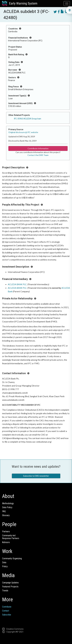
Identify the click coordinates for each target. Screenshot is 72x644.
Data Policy (7, 507)
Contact (6, 611)
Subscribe (7, 615)
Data (4, 562)
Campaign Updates (10, 583)
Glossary (6, 515)
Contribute (7, 607)
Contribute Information (38, 148)
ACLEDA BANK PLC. (17, 284)
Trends (5, 591)
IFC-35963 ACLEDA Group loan (28, 119)
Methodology (8, 503)
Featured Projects (10, 587)
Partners (6, 532)
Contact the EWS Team (38, 155)
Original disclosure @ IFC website (23, 132)
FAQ (4, 511)
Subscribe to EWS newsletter (36, 476)
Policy (5, 566)
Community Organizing (12, 558)
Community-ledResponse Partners (11, 537)
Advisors (6, 542)
